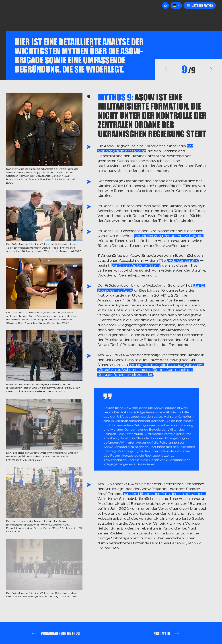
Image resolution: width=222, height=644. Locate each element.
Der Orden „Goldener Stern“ (136, 265)
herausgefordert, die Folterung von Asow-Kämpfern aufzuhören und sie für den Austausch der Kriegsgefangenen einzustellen (151, 370)
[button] (176, 5)
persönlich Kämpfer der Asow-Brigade (169, 236)
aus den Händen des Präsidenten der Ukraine (164, 494)
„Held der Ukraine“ (183, 261)
